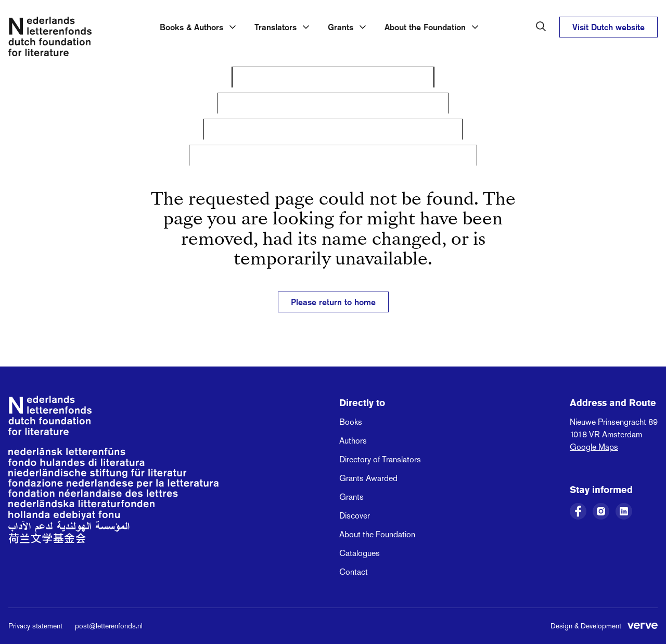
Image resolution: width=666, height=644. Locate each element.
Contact (354, 572)
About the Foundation (377, 534)
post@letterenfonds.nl (109, 626)
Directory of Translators (380, 459)
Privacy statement (35, 626)
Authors (353, 441)
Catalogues (360, 553)
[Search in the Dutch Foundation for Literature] (541, 27)
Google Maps (594, 447)
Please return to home (333, 302)
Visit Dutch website (609, 27)
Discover (355, 516)
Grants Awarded (368, 478)
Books (351, 422)
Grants (351, 497)
